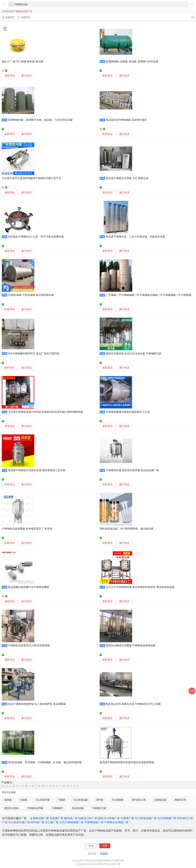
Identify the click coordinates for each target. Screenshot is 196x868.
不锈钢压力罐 (99, 808)
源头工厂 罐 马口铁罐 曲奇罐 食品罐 (22, 62)
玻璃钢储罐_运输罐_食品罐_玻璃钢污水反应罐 (132, 62)
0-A (3, 786)
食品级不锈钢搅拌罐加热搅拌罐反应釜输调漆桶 (127, 762)
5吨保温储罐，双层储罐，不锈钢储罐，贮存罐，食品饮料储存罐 (45, 762)
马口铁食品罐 (81, 800)
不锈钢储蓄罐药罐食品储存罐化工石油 (128, 412)
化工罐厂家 (52, 822)
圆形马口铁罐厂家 (109, 818)
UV (64, 786)
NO (43, 786)
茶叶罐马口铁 (139, 800)
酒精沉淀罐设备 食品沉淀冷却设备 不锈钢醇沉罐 (134, 354)
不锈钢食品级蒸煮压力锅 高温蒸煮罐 (29, 645)
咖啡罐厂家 (71, 818)
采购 (192, 691)
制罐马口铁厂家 (88, 818)
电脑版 (104, 854)
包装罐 (23, 800)
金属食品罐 (160, 800)
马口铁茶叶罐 (43, 800)
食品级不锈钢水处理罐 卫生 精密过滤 (127, 178)
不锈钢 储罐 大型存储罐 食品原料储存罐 (31, 295)
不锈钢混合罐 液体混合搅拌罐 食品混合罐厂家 (132, 470)
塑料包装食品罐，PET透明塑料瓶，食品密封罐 (127, 529)
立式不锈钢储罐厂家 (71, 822)
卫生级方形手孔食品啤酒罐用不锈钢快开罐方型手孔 (32, 178)
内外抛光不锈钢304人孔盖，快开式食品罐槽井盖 (36, 237)
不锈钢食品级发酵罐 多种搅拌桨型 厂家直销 (27, 529)
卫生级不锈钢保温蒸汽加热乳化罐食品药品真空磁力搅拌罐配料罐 (45, 412)
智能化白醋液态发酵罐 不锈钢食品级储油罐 (131, 645)
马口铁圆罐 (118, 800)
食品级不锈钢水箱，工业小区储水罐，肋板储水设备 (135, 237)
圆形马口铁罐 (11, 808)
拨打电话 (27, 76)
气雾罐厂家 (127, 818)
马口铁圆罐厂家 (167, 818)
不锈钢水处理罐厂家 (116, 822)
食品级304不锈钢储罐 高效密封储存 (126, 120)
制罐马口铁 (180, 800)
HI (26, 786)
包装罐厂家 (56, 818)
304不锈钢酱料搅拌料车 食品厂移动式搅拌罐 (34, 354)
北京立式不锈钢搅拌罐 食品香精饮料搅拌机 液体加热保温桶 (140, 587)
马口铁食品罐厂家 (146, 818)
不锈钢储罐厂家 (94, 822)
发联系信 (10, 76)
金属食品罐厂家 (39, 818)
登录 (91, 846)
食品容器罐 (78, 808)
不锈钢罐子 (58, 808)
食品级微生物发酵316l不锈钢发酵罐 (28, 587)
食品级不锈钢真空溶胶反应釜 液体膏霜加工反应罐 (37, 470)
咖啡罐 (8, 800)
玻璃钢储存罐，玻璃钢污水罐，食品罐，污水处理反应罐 (40, 120)
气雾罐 (62, 800)
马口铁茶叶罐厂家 (19, 822)
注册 (105, 846)
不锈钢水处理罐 (35, 808)
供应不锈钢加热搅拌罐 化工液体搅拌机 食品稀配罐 (37, 704)
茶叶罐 (100, 800)
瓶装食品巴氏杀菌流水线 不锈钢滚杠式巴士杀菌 (133, 704)
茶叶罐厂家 (37, 822)
